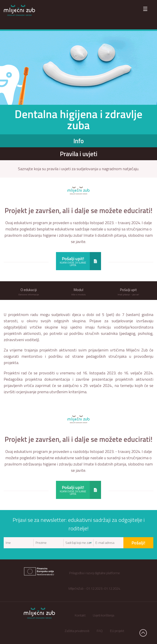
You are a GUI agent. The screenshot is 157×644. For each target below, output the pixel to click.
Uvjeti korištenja (104, 615)
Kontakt (80, 615)
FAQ (100, 631)
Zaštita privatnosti (77, 631)
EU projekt (117, 631)
